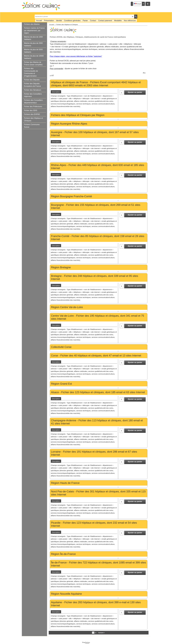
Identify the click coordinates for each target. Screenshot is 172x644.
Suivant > (101, 633)
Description (56, 92)
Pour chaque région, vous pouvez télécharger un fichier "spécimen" (76, 56)
